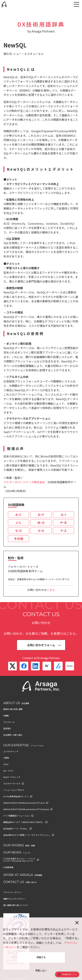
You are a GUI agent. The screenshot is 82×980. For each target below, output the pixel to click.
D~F (41, 514)
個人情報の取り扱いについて (16, 905)
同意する (41, 957)
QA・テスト (8, 771)
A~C (18, 514)
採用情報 (38, 875)
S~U (19, 530)
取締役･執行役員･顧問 (13, 709)
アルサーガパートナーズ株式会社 (24, 482)
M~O (41, 522)
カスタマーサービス (12, 784)
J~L (19, 522)
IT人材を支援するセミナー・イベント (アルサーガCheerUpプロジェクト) (19, 860)
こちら (51, 590)
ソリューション (37, 745)
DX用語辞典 (8, 867)
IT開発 (6, 758)
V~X (41, 530)
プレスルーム (9, 722)
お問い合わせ (31, 882)
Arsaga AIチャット (67, 974)
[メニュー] (76, 4)
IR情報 (6, 716)
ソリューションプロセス (14, 790)
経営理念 (7, 728)
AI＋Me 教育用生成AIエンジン (16, 796)
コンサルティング (11, 751)
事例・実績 (30, 846)
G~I (63, 514)
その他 (19, 538)
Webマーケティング (12, 777)
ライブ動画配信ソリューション (17, 816)
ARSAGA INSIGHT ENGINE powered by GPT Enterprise (26, 809)
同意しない (41, 971)
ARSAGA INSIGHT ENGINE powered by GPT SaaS (24, 803)
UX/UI (6, 764)
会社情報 (25, 703)
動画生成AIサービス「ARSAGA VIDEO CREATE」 (24, 822)
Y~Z (63, 530)
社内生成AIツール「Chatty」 (16, 829)
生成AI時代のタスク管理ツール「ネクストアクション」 (27, 835)
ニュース (26, 853)
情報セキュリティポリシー (15, 899)
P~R (63, 522)
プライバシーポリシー (13, 892)
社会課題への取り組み (13, 735)
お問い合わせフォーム (41, 645)
